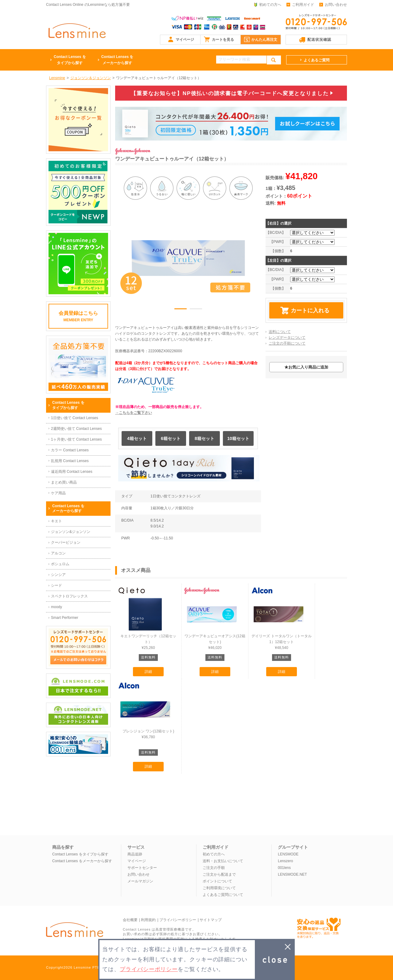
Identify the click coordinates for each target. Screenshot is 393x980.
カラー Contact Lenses (70, 450)
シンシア (58, 575)
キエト (56, 521)
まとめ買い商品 (64, 482)
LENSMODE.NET (292, 874)
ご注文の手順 (214, 868)
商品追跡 (135, 854)
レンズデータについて (287, 338)
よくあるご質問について (223, 895)
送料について (280, 332)
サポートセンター (142, 868)
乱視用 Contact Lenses (70, 461)
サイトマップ (211, 920)
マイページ (185, 40)
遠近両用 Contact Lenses (72, 472)
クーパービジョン (66, 542)
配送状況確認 (319, 40)
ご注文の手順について (287, 343)
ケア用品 (58, 493)
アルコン (58, 553)
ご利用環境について (219, 888)
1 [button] (181, 310)
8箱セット (204, 438)
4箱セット (137, 438)
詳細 (148, 672)
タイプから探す (70, 59)
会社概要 (130, 920)
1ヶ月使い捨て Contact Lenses (76, 439)
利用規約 (148, 920)
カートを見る (223, 40)
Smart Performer (65, 618)
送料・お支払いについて (223, 861)
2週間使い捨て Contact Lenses (76, 429)
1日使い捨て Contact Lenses (74, 418)
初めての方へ (270, 5)
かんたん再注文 (264, 40)
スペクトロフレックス (69, 596)
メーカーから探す (117, 59)
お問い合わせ (336, 5)
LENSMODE (288, 854)
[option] (188, 258)
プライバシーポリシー (178, 920)
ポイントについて (217, 881)
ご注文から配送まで (219, 874)
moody (56, 607)
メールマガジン (140, 881)
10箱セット (238, 438)
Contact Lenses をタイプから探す (80, 854)
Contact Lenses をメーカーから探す (82, 861)
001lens (284, 868)
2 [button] (196, 310)
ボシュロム (60, 564)
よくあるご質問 (317, 60)
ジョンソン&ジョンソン (71, 532)
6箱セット (171, 438)
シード (56, 585)
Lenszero (285, 861)
